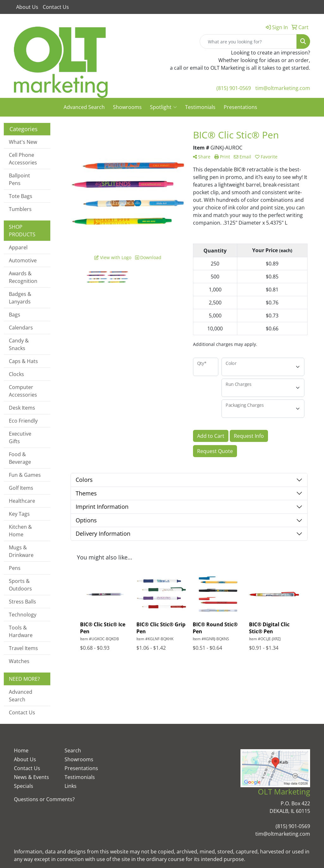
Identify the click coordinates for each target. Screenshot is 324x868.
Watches (19, 661)
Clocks (16, 374)
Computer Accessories (23, 391)
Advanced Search (84, 107)
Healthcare (22, 501)
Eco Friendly (23, 421)
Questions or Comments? (44, 799)
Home (21, 750)
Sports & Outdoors (20, 585)
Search (73, 750)
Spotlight (163, 107)
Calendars (21, 328)
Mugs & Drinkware (21, 551)
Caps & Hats (23, 361)
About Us (27, 7)
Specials (24, 786)
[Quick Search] (248, 41)
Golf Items (21, 488)
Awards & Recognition (23, 277)
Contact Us (56, 7)
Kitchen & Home (20, 531)
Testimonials (200, 107)
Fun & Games (25, 475)
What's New (23, 142)
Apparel (18, 247)
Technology (23, 615)
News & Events (31, 777)
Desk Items (22, 408)
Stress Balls (22, 602)
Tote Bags (21, 196)
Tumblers (20, 209)
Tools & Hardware (21, 631)
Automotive (23, 260)
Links (71, 786)
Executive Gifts (20, 437)
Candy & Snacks (19, 344)
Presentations (240, 107)
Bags (15, 315)
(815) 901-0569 (234, 88)
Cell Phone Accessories (23, 159)
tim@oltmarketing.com (283, 88)
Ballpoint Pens (19, 179)
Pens (15, 568)
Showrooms (127, 107)
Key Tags (19, 514)
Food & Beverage (20, 458)
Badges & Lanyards (20, 298)
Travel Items (23, 648)
